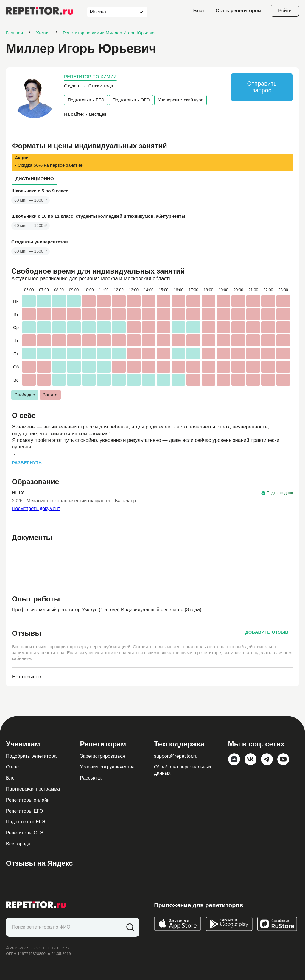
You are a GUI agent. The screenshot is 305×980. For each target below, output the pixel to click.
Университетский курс (180, 100)
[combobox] (112, 12)
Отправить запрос (262, 87)
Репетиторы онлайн (28, 800)
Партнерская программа (33, 789)
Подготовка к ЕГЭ (86, 100)
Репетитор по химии (90, 77)
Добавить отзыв (267, 632)
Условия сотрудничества (107, 767)
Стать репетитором (239, 11)
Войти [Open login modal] (285, 11)
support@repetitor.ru (176, 756)
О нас (12, 767)
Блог (199, 11)
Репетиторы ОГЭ (25, 833)
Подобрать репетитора (31, 756)
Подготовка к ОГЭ (131, 100)
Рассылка (91, 778)
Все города (18, 844)
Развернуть (27, 463)
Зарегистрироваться (103, 756)
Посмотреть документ (36, 508)
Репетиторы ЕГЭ (24, 811)
